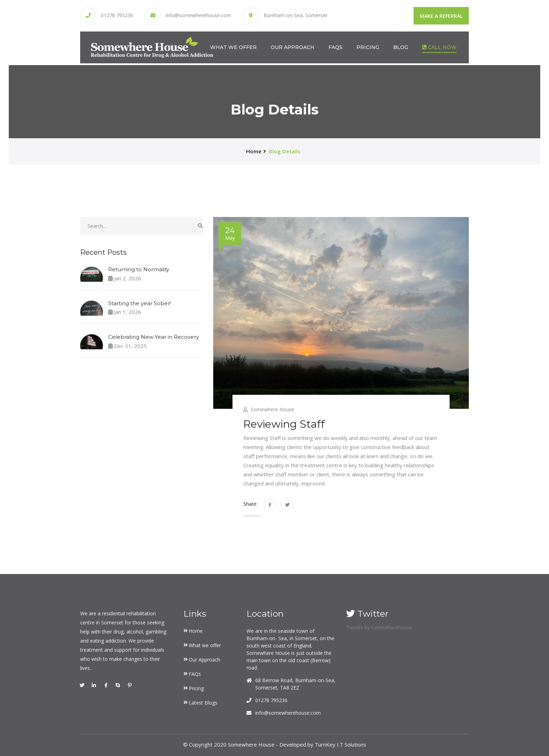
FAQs (335, 47)
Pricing (368, 47)
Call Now (439, 47)
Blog (401, 47)
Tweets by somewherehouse (379, 627)
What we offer (233, 47)
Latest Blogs (203, 703)
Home (196, 631)
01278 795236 (117, 15)
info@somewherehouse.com (198, 15)
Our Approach (293, 47)
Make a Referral (441, 16)
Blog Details (285, 151)
